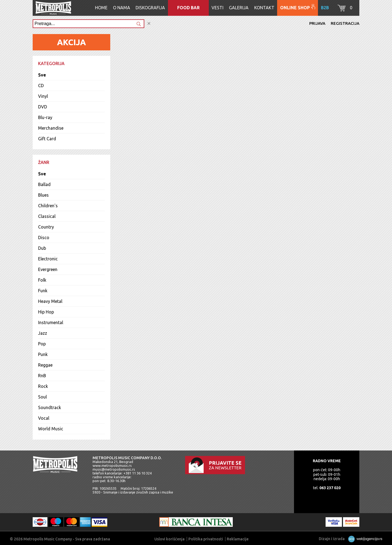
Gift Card (47, 139)
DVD (43, 107)
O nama (122, 8)
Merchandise (51, 128)
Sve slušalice (339, 193)
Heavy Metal (50, 301)
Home (101, 8)
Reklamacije (238, 539)
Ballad (44, 184)
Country (46, 227)
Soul (42, 397)
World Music (51, 429)
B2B (325, 8)
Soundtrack (50, 407)
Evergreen (48, 269)
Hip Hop (46, 312)
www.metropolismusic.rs (112, 465)
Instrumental (51, 322)
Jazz (43, 333)
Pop (42, 344)
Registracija (345, 23)
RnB (42, 376)
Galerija (239, 8)
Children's (48, 206)
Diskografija (150, 8)
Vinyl (43, 96)
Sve (42, 75)
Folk (42, 280)
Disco (44, 238)
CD (41, 86)
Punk (43, 354)
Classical (47, 216)
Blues (43, 195)
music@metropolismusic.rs (114, 469)
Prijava (317, 23)
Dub (42, 248)
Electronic (48, 259)
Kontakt (264, 8)
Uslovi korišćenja (169, 539)
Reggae (45, 365)
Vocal (44, 418)
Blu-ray (45, 117)
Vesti (218, 8)
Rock (43, 386)
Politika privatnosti (206, 539)
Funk (43, 291)
